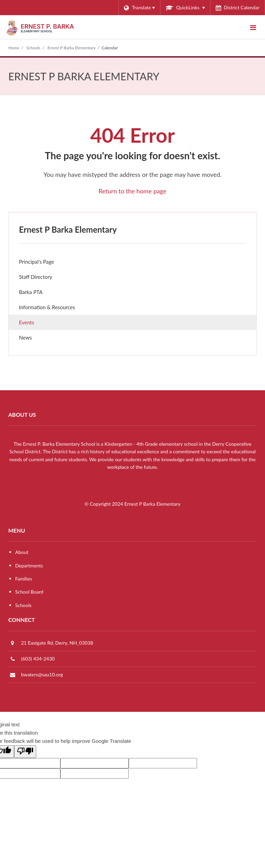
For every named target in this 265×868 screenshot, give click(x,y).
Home (14, 48)
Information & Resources (47, 307)
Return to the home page (133, 191)
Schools (34, 48)
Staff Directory (36, 277)
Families (24, 579)
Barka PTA (40, 294)
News (35, 339)
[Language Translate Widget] (139, 8)
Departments (29, 566)
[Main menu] (253, 27)
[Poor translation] (25, 752)
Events (27, 322)
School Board (29, 592)
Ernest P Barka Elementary (72, 48)
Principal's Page (37, 262)
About (22, 552)
